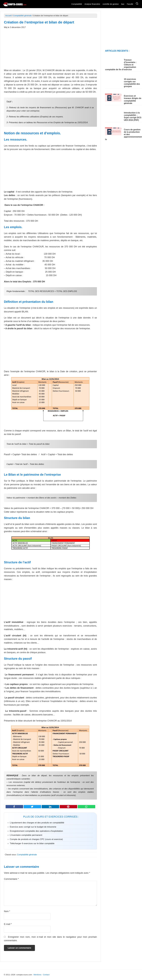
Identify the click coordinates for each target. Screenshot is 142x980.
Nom (7, 911)
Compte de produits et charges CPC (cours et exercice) (36, 839)
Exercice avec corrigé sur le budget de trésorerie (33, 827)
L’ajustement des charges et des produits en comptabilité (37, 823)
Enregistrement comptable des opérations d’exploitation (36, 831)
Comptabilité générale (22, 16)
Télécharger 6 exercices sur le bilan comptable (32, 843)
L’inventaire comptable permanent (26, 835)
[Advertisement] (50, 50)
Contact (46, 975)
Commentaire (11, 879)
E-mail (8, 924)
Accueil (8, 16)
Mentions (38, 975)
